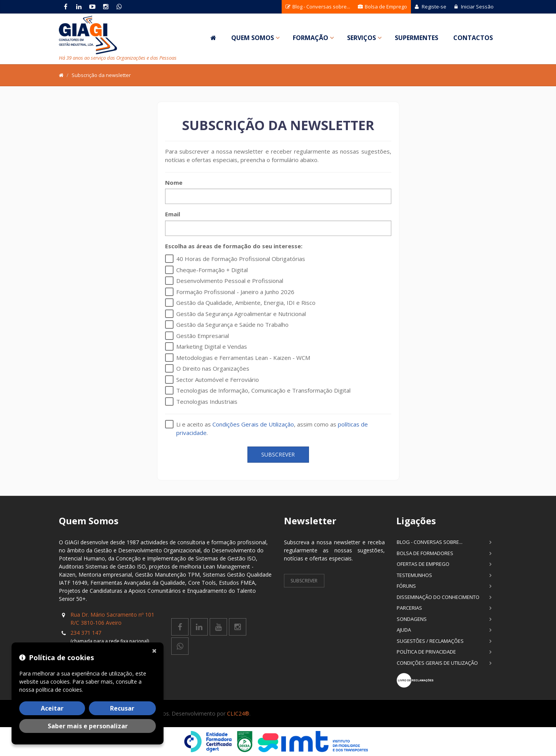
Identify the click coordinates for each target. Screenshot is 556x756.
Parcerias (409, 608)
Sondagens (412, 619)
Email (173, 214)
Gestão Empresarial (203, 336)
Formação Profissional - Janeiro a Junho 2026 (235, 292)
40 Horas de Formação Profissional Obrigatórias (241, 259)
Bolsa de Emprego (382, 7)
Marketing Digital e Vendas (212, 346)
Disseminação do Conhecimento (438, 597)
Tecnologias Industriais (207, 401)
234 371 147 (86, 633)
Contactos (473, 38)
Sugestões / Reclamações (430, 641)
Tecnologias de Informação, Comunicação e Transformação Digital (263, 390)
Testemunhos (414, 575)
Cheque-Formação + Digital (212, 270)
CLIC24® (238, 713)
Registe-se (431, 7)
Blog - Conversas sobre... (318, 7)
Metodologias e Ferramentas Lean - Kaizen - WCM (243, 358)
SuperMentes (417, 38)
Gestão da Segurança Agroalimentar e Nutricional (241, 314)
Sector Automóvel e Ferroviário (218, 380)
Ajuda (404, 630)
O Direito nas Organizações (213, 368)
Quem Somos (253, 38)
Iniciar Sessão (474, 7)
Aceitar (52, 708)
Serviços (361, 38)
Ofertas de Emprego (423, 564)
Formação (311, 38)
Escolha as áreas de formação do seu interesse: (234, 246)
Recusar (122, 708)
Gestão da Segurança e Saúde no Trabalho (232, 324)
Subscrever (278, 454)
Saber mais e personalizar (88, 726)
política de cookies (59, 690)
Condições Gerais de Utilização (253, 424)
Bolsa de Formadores (425, 553)
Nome (174, 182)
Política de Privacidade (426, 652)
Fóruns (406, 586)
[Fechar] (156, 650)
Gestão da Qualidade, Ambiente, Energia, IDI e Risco (246, 303)
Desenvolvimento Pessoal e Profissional (230, 281)
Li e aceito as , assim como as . (272, 428)
